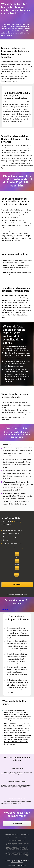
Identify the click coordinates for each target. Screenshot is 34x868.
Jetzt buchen (17, 585)
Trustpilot (5, 609)
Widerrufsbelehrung (17, 862)
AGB (14, 860)
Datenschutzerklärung (22, 860)
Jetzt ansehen (17, 823)
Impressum (8, 860)
